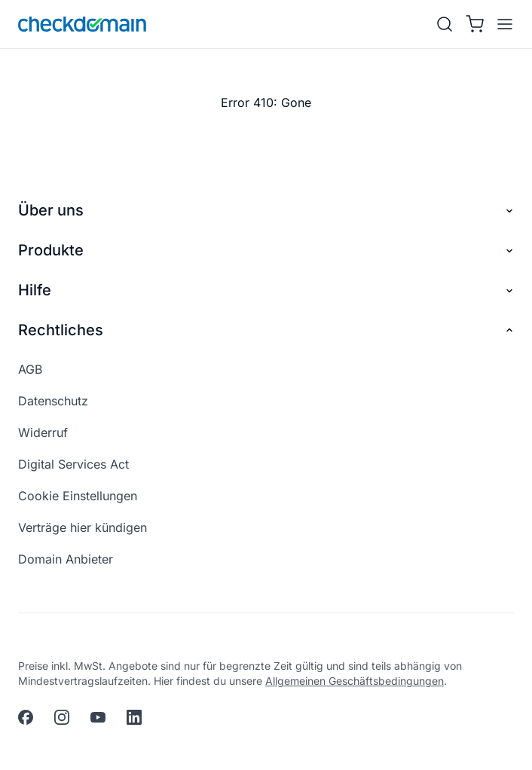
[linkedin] (134, 717)
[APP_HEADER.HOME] (82, 24)
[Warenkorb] (475, 24)
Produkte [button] (266, 251)
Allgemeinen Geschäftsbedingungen (355, 681)
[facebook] (26, 717)
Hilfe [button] (266, 290)
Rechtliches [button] (266, 330)
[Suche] (445, 24)
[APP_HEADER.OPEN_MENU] (502, 24)
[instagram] (62, 717)
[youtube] (98, 717)
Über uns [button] (266, 211)
